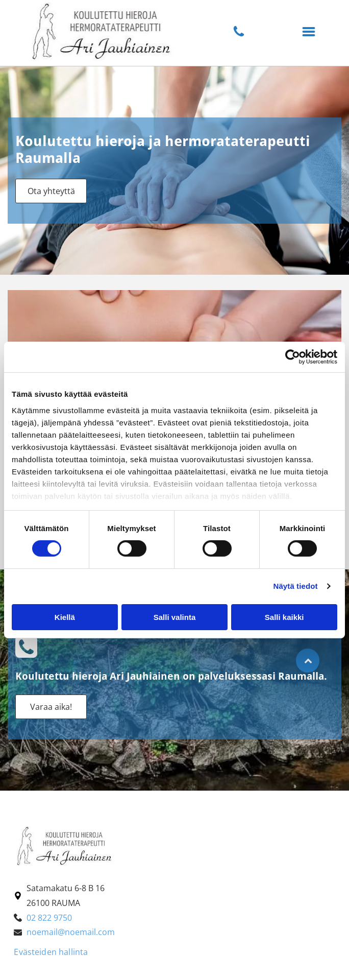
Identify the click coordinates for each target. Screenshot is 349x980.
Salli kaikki (284, 617)
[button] (309, 32)
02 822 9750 (49, 918)
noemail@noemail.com (71, 932)
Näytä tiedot (296, 586)
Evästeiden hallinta (51, 952)
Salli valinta (175, 617)
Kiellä (65, 617)
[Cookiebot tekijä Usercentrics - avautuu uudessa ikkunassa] (293, 357)
